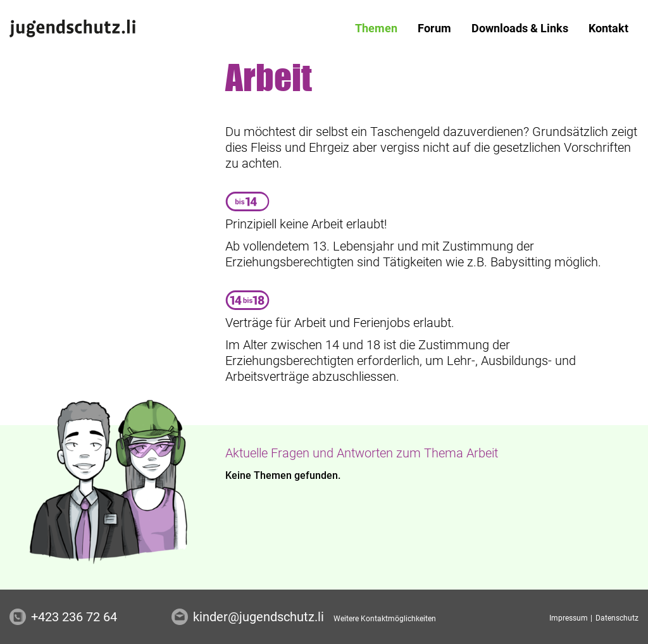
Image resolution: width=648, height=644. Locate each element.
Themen (376, 28)
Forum (434, 28)
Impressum (570, 618)
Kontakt (608, 28)
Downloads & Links (520, 28)
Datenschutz (617, 618)
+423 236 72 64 (74, 617)
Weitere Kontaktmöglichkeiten (385, 619)
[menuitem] (376, 28)
